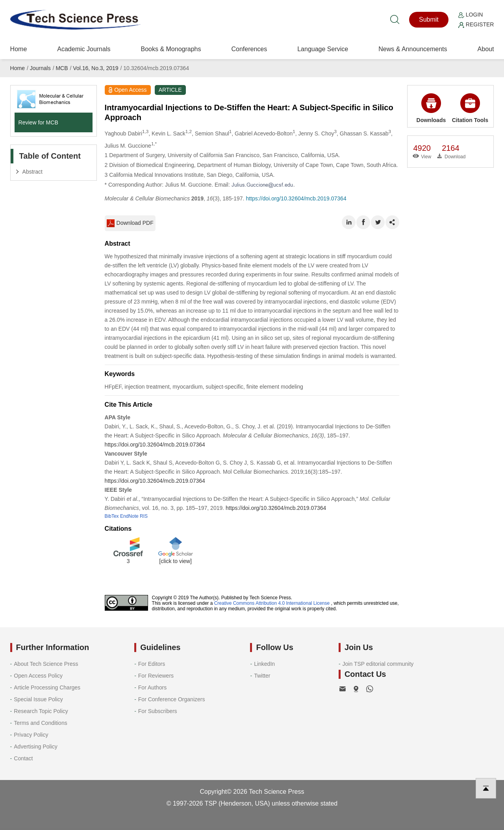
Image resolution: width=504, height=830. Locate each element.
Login (471, 15)
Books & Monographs (171, 49)
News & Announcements (413, 49)
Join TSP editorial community (378, 664)
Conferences (249, 49)
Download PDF (130, 223)
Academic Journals (84, 49)
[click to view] (175, 561)
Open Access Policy (38, 676)
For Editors (152, 664)
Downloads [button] (431, 108)
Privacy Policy (31, 735)
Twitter (262, 676)
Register (476, 24)
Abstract (32, 172)
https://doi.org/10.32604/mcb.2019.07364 (296, 198)
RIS (144, 516)
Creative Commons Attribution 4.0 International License (272, 603)
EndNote (129, 516)
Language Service (323, 49)
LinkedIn (264, 664)
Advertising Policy (36, 747)
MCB (62, 68)
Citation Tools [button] (470, 108)
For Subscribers (158, 711)
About (486, 49)
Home (19, 49)
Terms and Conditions (40, 723)
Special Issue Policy (38, 699)
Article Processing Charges (47, 687)
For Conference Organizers (172, 699)
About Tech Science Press (46, 664)
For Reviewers (156, 676)
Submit (429, 19)
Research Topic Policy (41, 711)
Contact (23, 758)
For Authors (152, 687)
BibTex (112, 516)
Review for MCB (38, 122)
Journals (40, 68)
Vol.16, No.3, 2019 (95, 68)
